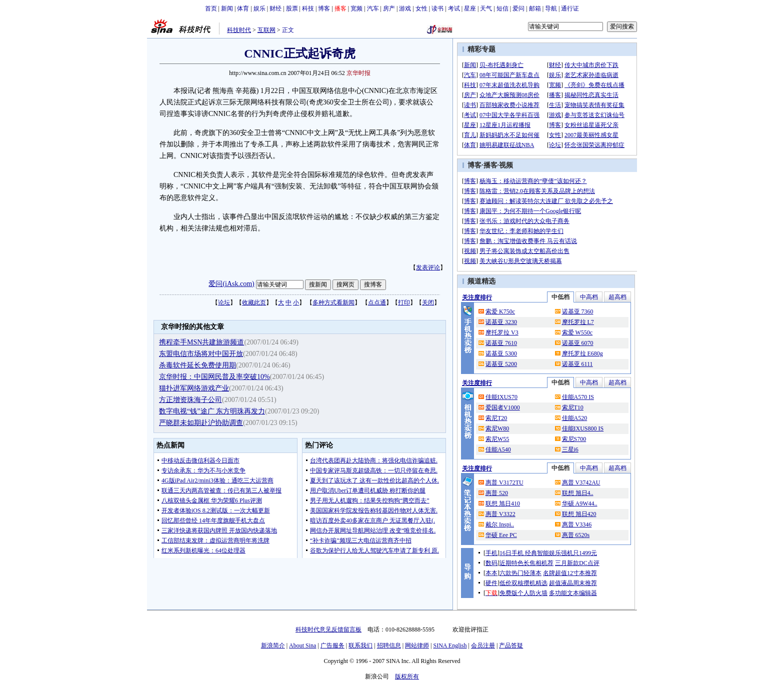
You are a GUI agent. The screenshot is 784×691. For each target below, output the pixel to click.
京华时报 (358, 73)
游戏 (405, 8)
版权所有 (407, 676)
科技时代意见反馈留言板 (328, 629)
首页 (211, 8)
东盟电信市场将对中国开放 (201, 354)
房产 (389, 8)
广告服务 (332, 645)
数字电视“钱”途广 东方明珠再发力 (212, 411)
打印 (404, 302)
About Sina (302, 645)
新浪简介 (273, 645)
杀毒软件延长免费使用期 (197, 365)
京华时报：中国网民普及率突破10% (214, 377)
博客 (324, 8)
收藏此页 (254, 302)
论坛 (224, 302)
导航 (551, 8)
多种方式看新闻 (333, 302)
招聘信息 (389, 645)
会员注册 (483, 645)
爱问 (518, 8)
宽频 (356, 8)
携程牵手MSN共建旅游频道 (201, 342)
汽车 (373, 8)
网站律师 (417, 645)
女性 (421, 8)
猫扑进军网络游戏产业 (194, 388)
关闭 (428, 302)
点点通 (377, 302)
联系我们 (360, 645)
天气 (486, 8)
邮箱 (535, 8)
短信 (502, 8)
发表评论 (428, 267)
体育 (243, 8)
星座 (470, 8)
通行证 (570, 8)
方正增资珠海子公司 (190, 400)
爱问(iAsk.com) (231, 284)
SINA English (450, 645)
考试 (454, 8)
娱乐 (259, 8)
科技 (308, 8)
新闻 (227, 8)
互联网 (266, 30)
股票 (292, 8)
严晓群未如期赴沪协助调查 (201, 423)
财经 (275, 8)
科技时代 (239, 30)
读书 (437, 8)
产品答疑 (511, 645)
